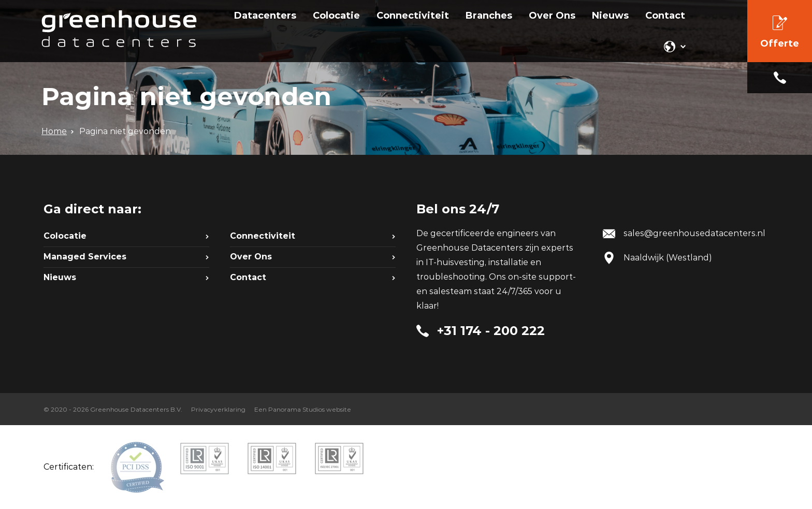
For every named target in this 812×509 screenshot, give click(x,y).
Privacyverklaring (218, 409)
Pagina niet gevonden (125, 131)
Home (54, 131)
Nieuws (60, 277)
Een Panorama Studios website (303, 409)
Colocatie (65, 236)
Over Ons (251, 257)
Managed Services (85, 257)
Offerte (780, 43)
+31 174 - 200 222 (780, 78)
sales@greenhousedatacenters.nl (694, 233)
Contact (248, 277)
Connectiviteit (263, 236)
